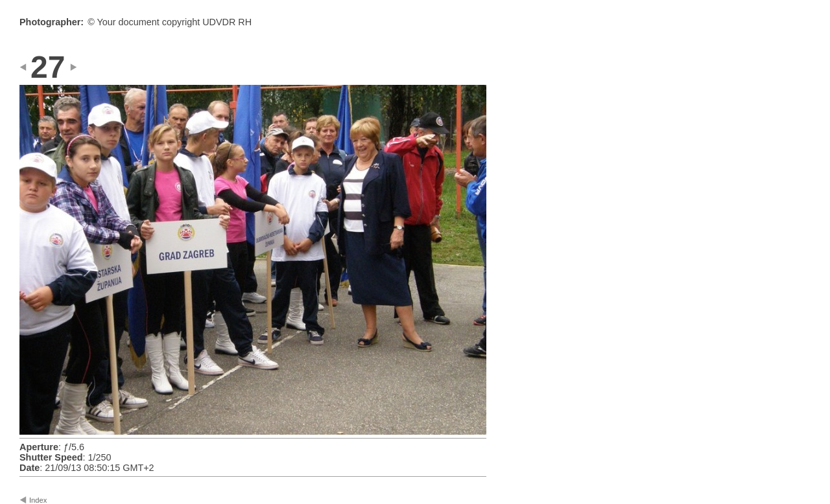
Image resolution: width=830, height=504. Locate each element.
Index (38, 500)
